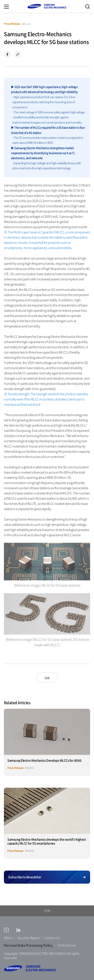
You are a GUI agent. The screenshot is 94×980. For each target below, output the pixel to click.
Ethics (8, 938)
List (47, 678)
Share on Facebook (7, 54)
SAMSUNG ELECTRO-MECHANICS (47, 6)
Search (88, 7)
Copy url (18, 54)
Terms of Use (67, 945)
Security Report (28, 938)
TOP (47, 911)
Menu (6, 7)
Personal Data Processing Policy (28, 945)
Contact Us (52, 938)
